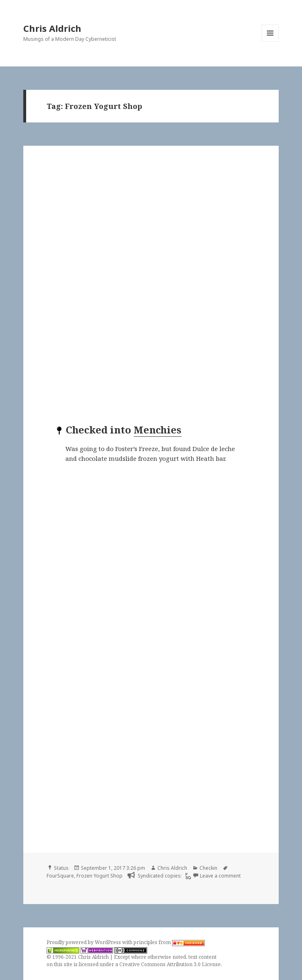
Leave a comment (220, 876)
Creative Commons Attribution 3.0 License (170, 964)
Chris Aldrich (52, 28)
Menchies (158, 430)
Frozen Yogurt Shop (100, 876)
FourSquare (60, 876)
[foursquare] (187, 876)
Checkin (208, 868)
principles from (169, 942)
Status (61, 868)
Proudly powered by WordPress (84, 942)
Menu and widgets (270, 41)
